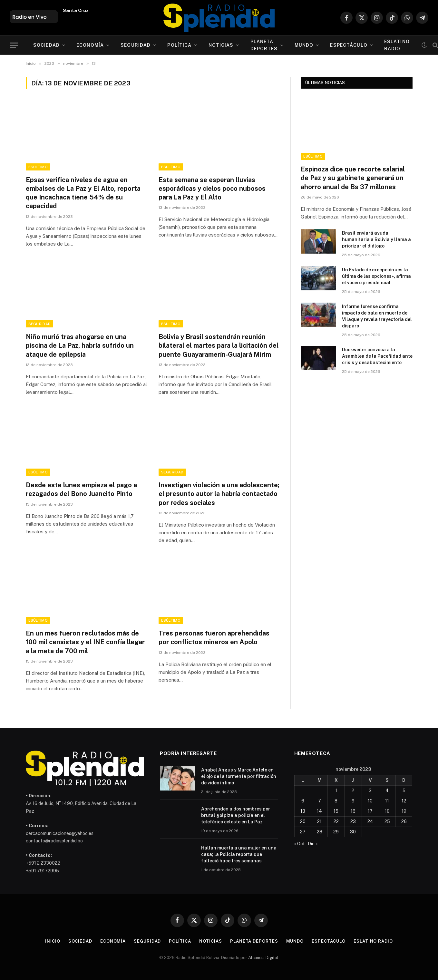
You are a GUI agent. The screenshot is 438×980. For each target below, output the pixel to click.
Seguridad (136, 45)
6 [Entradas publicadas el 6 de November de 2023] (303, 801)
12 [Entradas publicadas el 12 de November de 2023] (404, 801)
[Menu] (14, 45)
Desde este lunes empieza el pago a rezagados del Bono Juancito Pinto (81, 489)
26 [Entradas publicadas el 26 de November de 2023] (404, 821)
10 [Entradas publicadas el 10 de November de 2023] (370, 801)
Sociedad (46, 45)
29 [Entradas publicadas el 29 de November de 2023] (336, 832)
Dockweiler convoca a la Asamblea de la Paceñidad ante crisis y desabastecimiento (377, 356)
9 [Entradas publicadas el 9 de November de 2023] (353, 801)
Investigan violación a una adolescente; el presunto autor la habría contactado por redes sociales (219, 494)
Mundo (304, 45)
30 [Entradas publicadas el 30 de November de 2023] (353, 832)
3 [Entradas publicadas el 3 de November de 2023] (370, 791)
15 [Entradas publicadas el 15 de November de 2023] (336, 811)
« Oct (300, 844)
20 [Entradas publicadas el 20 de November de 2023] (303, 821)
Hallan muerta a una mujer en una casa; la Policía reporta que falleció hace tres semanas (239, 854)
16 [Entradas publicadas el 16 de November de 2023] (353, 811)
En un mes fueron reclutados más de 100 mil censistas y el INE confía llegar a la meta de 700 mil (85, 642)
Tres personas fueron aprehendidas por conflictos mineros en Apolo (214, 638)
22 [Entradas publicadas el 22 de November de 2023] (336, 821)
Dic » (313, 844)
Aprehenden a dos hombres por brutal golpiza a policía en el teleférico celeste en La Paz (236, 815)
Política (179, 45)
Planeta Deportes (264, 45)
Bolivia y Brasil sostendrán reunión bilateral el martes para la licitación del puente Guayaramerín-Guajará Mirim (219, 345)
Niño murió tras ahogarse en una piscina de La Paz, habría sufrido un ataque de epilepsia (80, 345)
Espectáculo (349, 45)
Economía (90, 45)
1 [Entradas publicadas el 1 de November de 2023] (336, 791)
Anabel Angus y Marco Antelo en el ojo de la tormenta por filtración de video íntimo (239, 776)
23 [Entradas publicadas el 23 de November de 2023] (353, 821)
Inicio (53, 941)
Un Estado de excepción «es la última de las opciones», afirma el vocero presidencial (376, 276)
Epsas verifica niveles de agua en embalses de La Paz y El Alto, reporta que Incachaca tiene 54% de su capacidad (83, 193)
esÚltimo (38, 167)
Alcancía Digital (263, 958)
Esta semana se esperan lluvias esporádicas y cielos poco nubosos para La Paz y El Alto (212, 189)
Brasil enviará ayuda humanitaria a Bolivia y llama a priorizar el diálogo (376, 239)
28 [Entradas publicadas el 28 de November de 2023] (320, 832)
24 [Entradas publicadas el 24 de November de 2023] (370, 821)
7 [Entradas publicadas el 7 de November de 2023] (320, 801)
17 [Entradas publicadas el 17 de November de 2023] (370, 811)
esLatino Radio (397, 45)
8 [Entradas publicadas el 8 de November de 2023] (336, 801)
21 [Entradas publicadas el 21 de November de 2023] (319, 821)
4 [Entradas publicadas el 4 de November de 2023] (387, 791)
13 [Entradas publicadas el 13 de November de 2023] (303, 811)
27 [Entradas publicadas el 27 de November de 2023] (303, 832)
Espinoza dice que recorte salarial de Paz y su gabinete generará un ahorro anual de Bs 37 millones (353, 178)
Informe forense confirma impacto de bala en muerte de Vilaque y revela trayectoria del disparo (377, 316)
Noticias (221, 45)
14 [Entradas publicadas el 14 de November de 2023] (319, 811)
